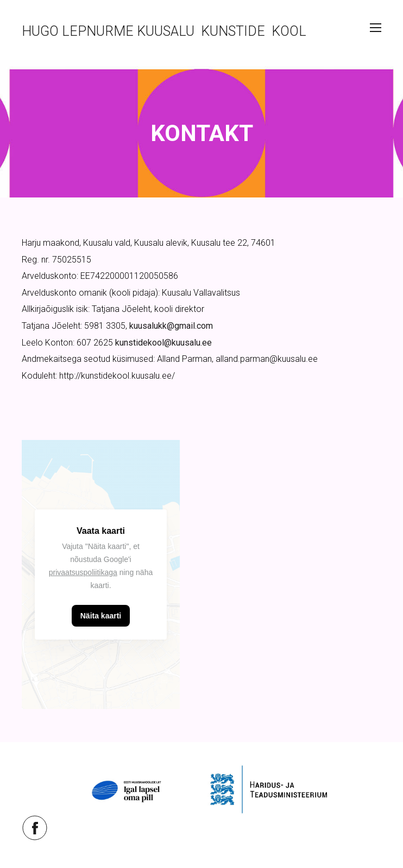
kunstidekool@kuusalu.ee (163, 343)
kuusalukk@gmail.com (171, 326)
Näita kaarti (101, 616)
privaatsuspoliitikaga (83, 572)
